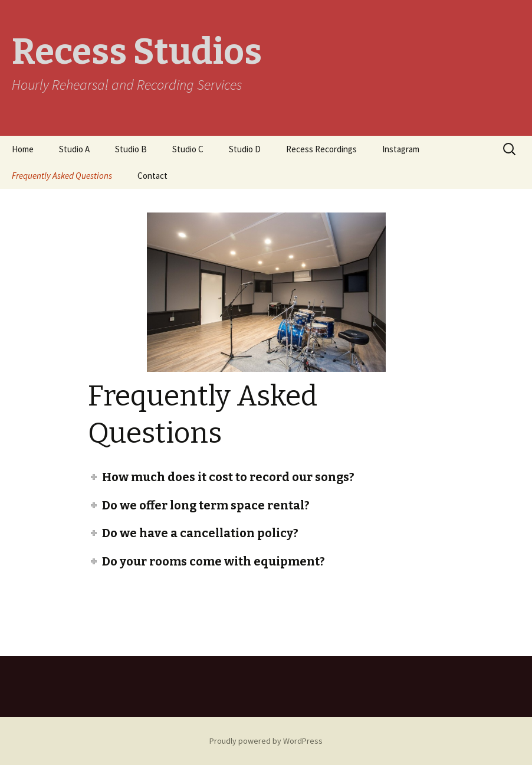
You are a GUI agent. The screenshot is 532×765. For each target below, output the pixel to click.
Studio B (131, 149)
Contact (152, 176)
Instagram (401, 149)
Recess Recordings (321, 149)
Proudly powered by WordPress (266, 741)
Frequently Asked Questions (62, 176)
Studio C (188, 149)
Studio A (74, 149)
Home (23, 149)
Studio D (245, 149)
